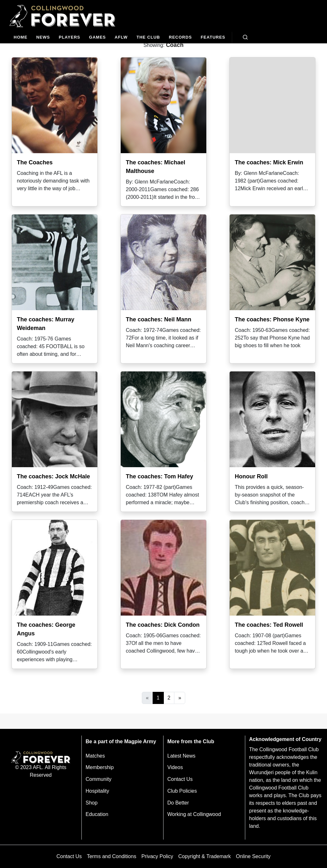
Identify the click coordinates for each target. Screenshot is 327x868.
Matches (95, 756)
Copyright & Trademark (205, 856)
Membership (100, 767)
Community (99, 779)
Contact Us (180, 779)
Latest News (181, 756)
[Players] (69, 37)
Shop (91, 803)
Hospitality (97, 791)
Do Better (178, 803)
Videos (175, 767)
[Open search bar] (245, 37)
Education (97, 814)
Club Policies (182, 791)
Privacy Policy (157, 856)
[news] (43, 37)
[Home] (21, 37)
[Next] (180, 698)
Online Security (253, 856)
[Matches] (97, 37)
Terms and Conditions (112, 856)
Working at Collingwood (194, 814)
